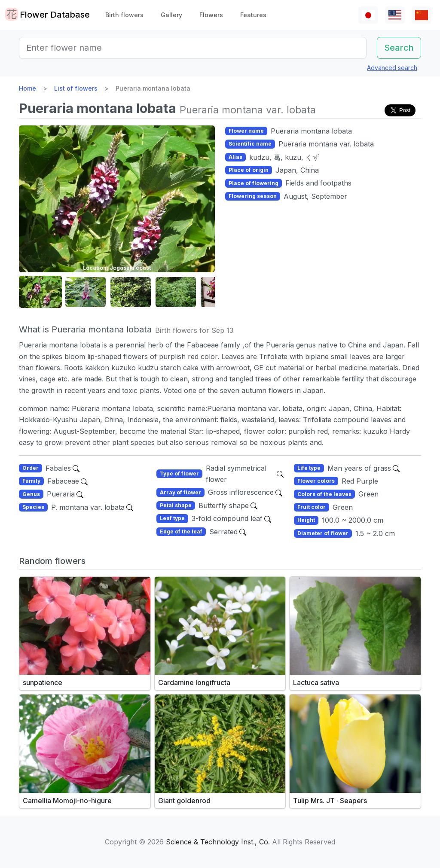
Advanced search (392, 68)
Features (253, 15)
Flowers (211, 15)
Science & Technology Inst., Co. (218, 842)
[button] (40, 292)
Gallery (171, 15)
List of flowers (76, 88)
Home (27, 88)
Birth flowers (124, 15)
